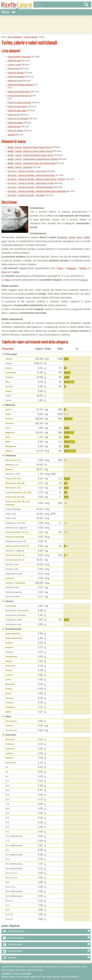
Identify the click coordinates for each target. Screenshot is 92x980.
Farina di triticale (15, 131)
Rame (8, 442)
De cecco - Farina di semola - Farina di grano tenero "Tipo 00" (37, 179)
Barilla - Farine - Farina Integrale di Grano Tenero (31, 155)
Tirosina (9, 698)
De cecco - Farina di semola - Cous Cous (27, 171)
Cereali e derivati (30, 37)
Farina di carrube (16, 73)
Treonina (10, 703)
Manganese (11, 446)
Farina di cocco (15, 81)
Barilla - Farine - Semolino (20, 167)
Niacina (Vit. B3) (13, 488)
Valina (8, 712)
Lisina (8, 680)
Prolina (9, 689)
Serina (8, 693)
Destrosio (10, 739)
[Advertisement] (65, 73)
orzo (4, 241)
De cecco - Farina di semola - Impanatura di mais (31, 183)
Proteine (9, 377)
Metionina (10, 684)
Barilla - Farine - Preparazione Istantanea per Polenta (33, 159)
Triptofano (10, 707)
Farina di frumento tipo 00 (20, 96)
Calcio (8, 409)
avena (72, 237)
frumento (62, 237)
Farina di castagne (16, 77)
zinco (4, 272)
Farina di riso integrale (18, 118)
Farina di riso (14, 115)
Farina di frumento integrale (20, 85)
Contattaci (27, 973)
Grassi (8, 368)
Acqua (8, 391)
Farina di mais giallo (17, 111)
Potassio (10, 423)
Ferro (8, 428)
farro (79, 237)
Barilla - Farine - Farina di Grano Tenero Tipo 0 (29, 147)
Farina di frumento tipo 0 (19, 92)
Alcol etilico (11, 721)
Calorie (9, 359)
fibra (7, 280)
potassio (71, 268)
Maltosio (9, 758)
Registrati (46, 958)
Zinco (8, 437)
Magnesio (10, 432)
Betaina (9, 469)
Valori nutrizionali (14, 37)
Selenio (9, 451)
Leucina (9, 675)
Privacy (17, 973)
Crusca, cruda (14, 65)
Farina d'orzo (14, 69)
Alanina (9, 643)
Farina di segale (15, 123)
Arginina (9, 647)
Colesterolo (11, 606)
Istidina (9, 670)
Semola (11, 135)
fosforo (83, 268)
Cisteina (9, 652)
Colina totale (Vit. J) (15, 560)
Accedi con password (46, 931)
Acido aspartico (13, 633)
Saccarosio (11, 763)
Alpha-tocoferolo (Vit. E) (17, 546)
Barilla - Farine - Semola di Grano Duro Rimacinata (31, 163)
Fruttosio (10, 744)
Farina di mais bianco (18, 106)
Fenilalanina (11, 657)
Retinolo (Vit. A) (13, 460)
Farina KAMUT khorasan (19, 57)
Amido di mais (14, 61)
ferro (61, 268)
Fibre (8, 382)
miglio (87, 237)
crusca (84, 280)
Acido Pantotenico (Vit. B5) (18, 492)
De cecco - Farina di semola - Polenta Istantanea (31, 187)
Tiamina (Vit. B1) (13, 479)
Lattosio (9, 753)
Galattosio (10, 749)
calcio (16, 272)
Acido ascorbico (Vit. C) (17, 532)
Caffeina (9, 726)
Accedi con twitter (46, 951)
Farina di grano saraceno (19, 103)
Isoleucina (10, 666)
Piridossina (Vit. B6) (15, 497)
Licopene (10, 578)
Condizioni (6, 973)
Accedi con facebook (46, 938)
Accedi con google (46, 945)
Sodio (8, 414)
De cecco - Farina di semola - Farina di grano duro (31, 175)
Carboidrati (11, 373)
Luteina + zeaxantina (15, 583)
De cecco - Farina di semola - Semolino (26, 195)
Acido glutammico (14, 638)
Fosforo (9, 419)
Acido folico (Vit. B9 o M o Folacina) (18, 503)
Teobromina (11, 730)
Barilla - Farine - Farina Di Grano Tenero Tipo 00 (30, 151)
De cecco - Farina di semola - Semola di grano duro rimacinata (37, 191)
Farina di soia (14, 126)
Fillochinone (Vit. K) (15, 555)
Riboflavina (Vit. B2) (15, 483)
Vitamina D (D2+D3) (15, 537)
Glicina (9, 661)
